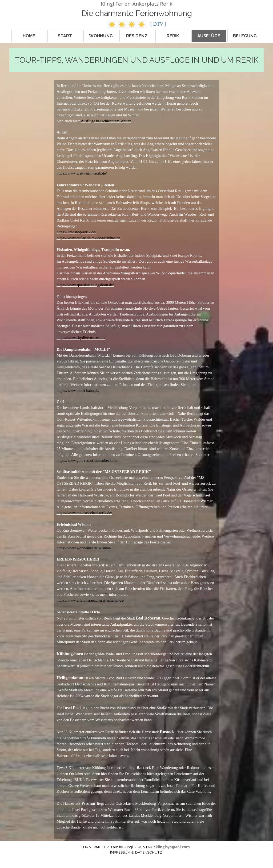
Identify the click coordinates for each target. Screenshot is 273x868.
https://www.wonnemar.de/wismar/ (84, 548)
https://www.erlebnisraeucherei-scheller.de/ (90, 600)
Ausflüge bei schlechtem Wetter (106, 121)
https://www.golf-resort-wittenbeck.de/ (87, 460)
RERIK (173, 36)
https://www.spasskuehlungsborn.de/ (85, 285)
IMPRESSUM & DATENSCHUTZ (136, 852)
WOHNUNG (101, 36)
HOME (29, 36)
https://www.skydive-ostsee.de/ (81, 338)
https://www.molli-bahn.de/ (78, 390)
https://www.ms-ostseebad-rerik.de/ (84, 513)
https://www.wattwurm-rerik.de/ (82, 173)
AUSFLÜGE (209, 36)
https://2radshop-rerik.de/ (76, 232)
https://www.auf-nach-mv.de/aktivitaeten (88, 238)
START (65, 36)
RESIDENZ (137, 36)
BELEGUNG (245, 36)
